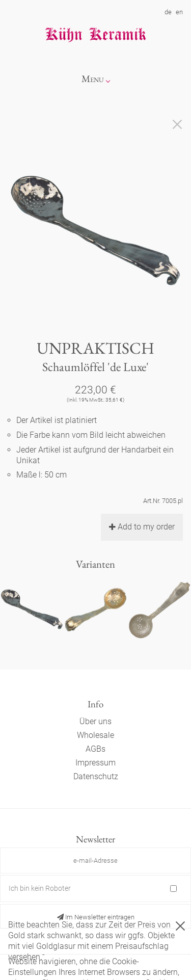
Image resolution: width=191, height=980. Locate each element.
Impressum (95, 763)
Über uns (95, 721)
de (168, 12)
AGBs (95, 749)
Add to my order (142, 527)
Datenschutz (96, 776)
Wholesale (95, 735)
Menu (93, 79)
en (179, 12)
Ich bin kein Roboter (40, 888)
